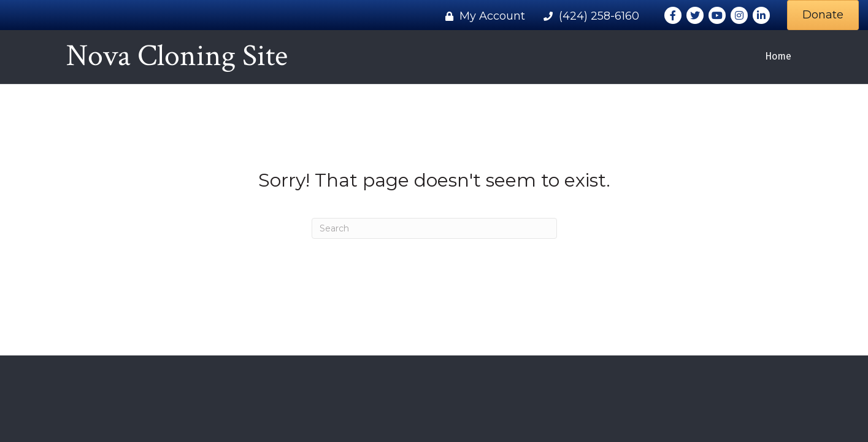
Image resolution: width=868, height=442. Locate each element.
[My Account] (482, 16)
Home (778, 56)
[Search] (434, 228)
